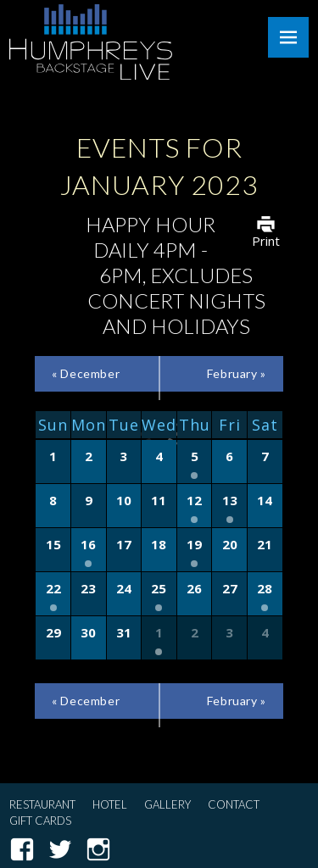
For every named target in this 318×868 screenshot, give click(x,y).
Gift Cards (40, 821)
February (237, 373)
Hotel (110, 804)
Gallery (167, 804)
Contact (234, 804)
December (86, 373)
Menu (288, 37)
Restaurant (42, 804)
